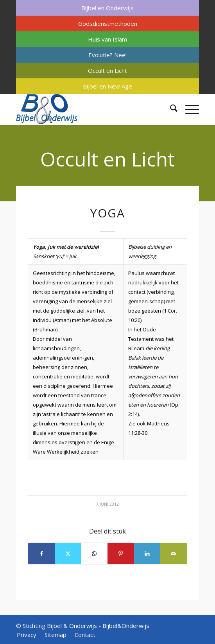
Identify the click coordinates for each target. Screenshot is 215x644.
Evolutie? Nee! (107, 55)
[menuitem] (107, 8)
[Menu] (188, 109)
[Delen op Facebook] (41, 554)
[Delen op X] (68, 554)
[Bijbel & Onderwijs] (89, 109)
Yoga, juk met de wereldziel (66, 247)
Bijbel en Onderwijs (107, 8)
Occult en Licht (107, 71)
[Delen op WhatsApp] (94, 554)
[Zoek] (170, 109)
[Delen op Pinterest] (121, 554)
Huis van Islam (107, 39)
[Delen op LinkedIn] (147, 554)
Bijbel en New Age (107, 86)
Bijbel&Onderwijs (126, 626)
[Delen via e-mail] (174, 554)
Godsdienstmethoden (108, 24)
